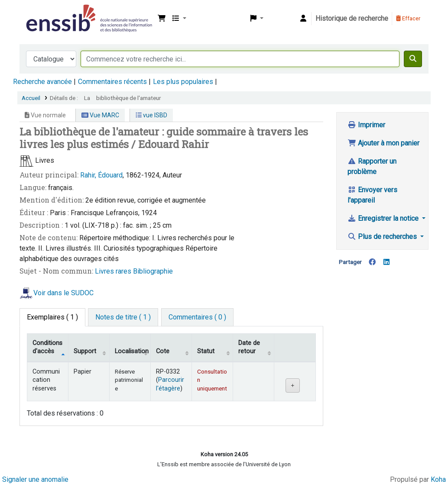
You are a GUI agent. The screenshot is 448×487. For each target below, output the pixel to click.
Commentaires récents (112, 82)
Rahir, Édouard (101, 175)
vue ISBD (151, 115)
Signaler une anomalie (35, 479)
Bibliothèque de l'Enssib (46, 12)
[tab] (123, 317)
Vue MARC (100, 115)
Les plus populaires (183, 82)
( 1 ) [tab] (52, 317)
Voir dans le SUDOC (63, 293)
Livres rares (114, 271)
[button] (162, 19)
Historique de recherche (352, 18)
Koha (438, 479)
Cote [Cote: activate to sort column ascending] (163, 351)
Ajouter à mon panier (383, 143)
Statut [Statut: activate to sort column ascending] (206, 351)
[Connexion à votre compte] (303, 19)
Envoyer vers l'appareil (372, 195)
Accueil (31, 98)
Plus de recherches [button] (383, 237)
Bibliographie (153, 271)
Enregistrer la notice (384, 218)
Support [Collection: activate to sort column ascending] (85, 351)
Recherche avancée (42, 82)
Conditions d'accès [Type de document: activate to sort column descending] (47, 347)
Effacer (408, 18)
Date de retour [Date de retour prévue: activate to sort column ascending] (249, 347)
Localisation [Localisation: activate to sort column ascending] (132, 351)
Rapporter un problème (372, 166)
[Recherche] (413, 59)
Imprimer (366, 125)
